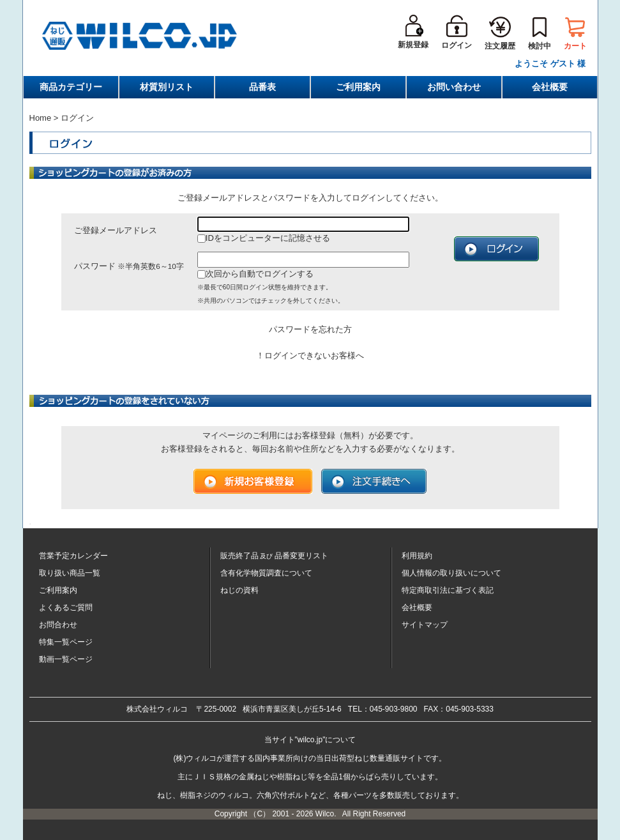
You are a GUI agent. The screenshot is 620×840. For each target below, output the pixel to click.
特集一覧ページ (66, 642)
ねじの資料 (239, 590)
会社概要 (550, 87)
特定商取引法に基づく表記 (448, 590)
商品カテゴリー (71, 87)
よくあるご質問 (66, 607)
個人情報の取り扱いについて (451, 573)
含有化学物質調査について (266, 573)
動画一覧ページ (66, 659)
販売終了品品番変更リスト (275, 556)
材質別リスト (167, 87)
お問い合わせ (454, 87)
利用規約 (417, 556)
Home (41, 118)
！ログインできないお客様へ (310, 355)
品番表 (262, 87)
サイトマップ (425, 625)
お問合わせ (58, 625)
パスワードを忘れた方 (310, 329)
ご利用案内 (358, 87)
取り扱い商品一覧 (70, 573)
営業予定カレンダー (73, 556)
